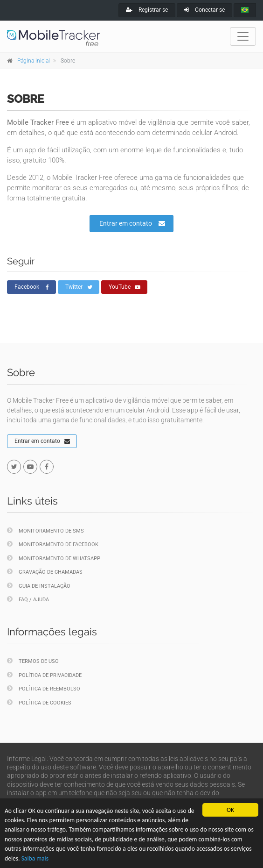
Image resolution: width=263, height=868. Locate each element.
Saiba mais (35, 858)
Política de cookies (39, 702)
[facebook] (47, 467)
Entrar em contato (132, 223)
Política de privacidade (44, 675)
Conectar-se (204, 10)
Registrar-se (147, 10)
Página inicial (34, 61)
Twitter (79, 287)
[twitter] (14, 467)
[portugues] (245, 10)
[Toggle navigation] (243, 36)
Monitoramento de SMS (45, 530)
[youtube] (30, 467)
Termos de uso (33, 661)
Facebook (32, 287)
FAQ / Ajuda (28, 599)
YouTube (125, 287)
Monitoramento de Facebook (53, 544)
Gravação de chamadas (45, 572)
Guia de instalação (39, 586)
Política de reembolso (44, 688)
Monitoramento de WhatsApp (54, 558)
